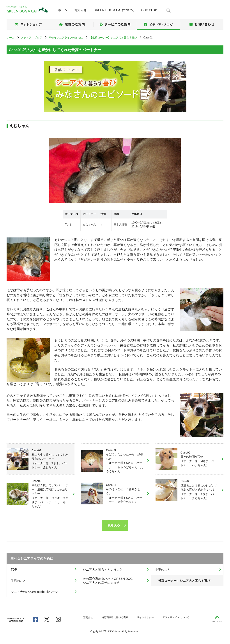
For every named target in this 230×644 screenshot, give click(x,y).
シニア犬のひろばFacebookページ (34, 592)
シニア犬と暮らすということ (103, 570)
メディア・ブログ (158, 24)
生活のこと (18, 581)
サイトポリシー (145, 617)
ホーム (63, 10)
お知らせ (80, 10)
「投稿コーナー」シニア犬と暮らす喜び (183, 581)
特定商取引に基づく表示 (115, 617)
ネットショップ (28, 24)
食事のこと (163, 570)
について (114, 10)
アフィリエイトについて (176, 617)
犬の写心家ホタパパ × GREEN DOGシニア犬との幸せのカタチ (108, 581)
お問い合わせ (202, 24)
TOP (14, 570)
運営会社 (88, 617)
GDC (149, 10)
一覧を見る (112, 525)
